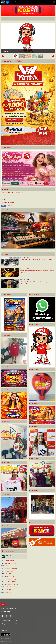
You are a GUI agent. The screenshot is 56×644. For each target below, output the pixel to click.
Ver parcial (10, 206)
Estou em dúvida (9, 203)
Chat (16, 621)
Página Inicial (6, 621)
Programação (6, 624)
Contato (4, 630)
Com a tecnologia (6, 641)
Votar (3, 206)
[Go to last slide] (3, 56)
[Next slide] (53, 56)
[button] (16, 56)
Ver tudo (28, 291)
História (17, 624)
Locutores (5, 627)
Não (5, 199)
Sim (5, 196)
